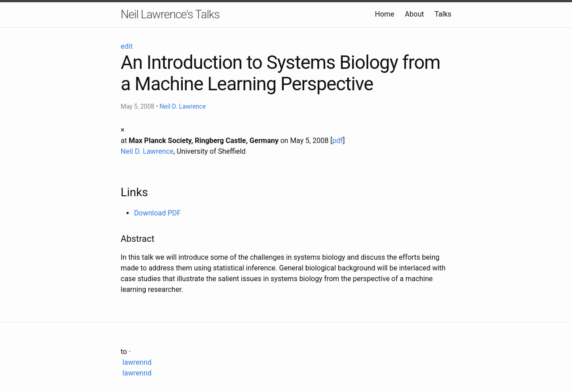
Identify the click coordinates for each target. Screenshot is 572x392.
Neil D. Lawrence (183, 106)
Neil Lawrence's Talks (170, 14)
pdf (338, 141)
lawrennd (136, 362)
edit (127, 46)
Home (385, 14)
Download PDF (158, 213)
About (414, 14)
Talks (443, 14)
